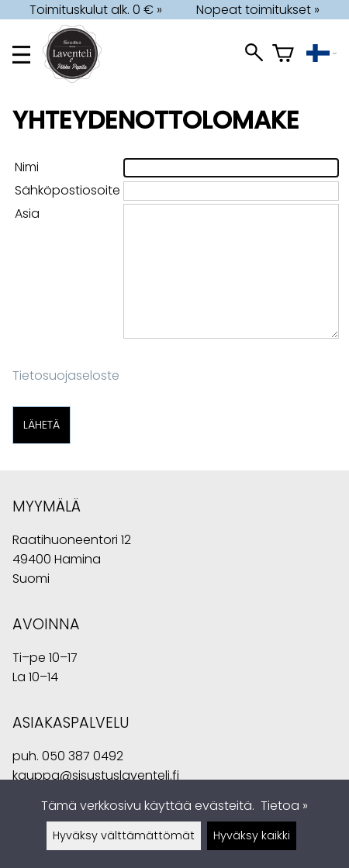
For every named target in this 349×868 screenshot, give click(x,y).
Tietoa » (284, 806)
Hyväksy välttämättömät (124, 835)
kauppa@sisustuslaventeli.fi (96, 775)
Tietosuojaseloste (66, 375)
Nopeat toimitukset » (258, 10)
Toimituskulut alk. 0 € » (96, 10)
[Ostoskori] (283, 55)
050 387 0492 (83, 756)
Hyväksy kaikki (252, 835)
